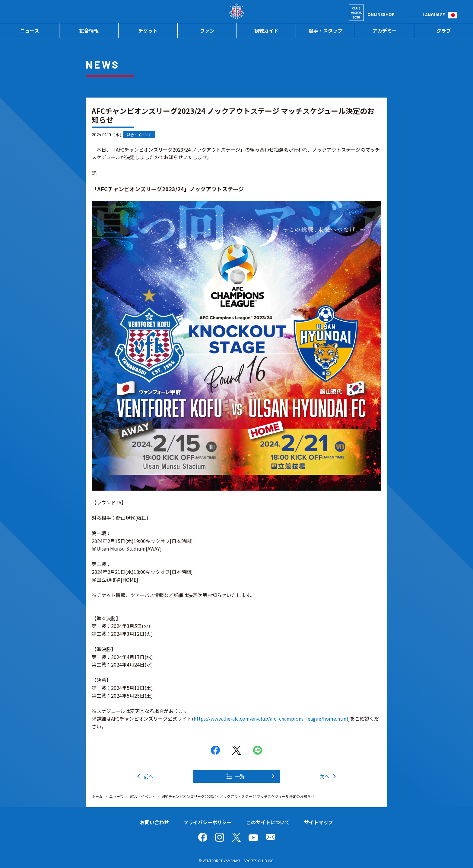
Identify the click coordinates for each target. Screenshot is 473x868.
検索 (418, 14)
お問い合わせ (154, 822)
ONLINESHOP (381, 14)
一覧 (240, 776)
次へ (324, 776)
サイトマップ (319, 822)
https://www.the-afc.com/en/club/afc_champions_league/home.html (271, 719)
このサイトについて (268, 822)
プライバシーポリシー (208, 822)
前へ (149, 776)
